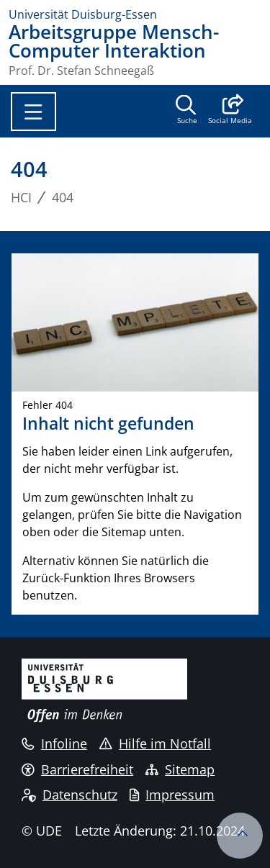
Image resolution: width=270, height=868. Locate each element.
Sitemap (180, 769)
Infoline (54, 743)
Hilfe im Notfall (155, 743)
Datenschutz (69, 795)
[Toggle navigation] (33, 112)
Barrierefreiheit (77, 769)
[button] (230, 111)
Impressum (172, 795)
